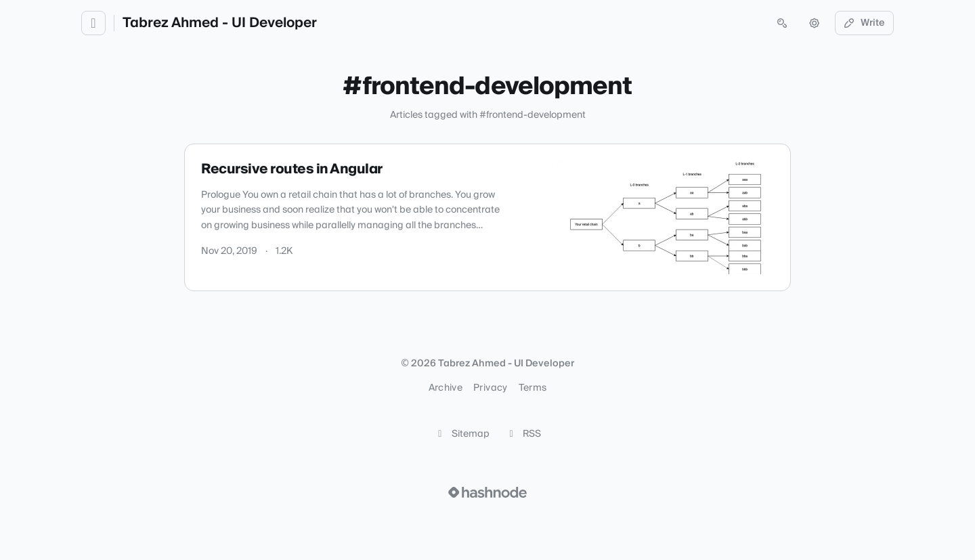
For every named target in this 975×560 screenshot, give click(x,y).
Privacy (490, 388)
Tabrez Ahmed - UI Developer (220, 23)
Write (865, 23)
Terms (533, 388)
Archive (446, 388)
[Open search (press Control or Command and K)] (782, 23)
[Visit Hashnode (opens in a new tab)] (487, 492)
